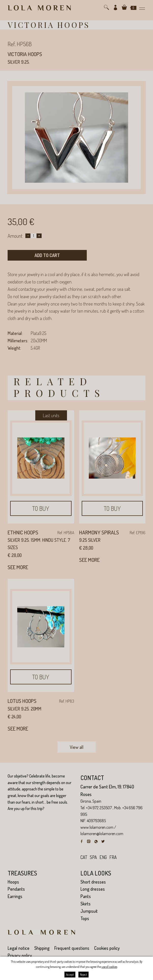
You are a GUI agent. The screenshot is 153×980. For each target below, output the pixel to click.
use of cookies (109, 967)
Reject (83, 975)
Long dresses (93, 889)
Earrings (15, 896)
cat (84, 857)
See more (18, 567)
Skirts (86, 904)
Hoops (13, 882)
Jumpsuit (89, 911)
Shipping (42, 948)
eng (103, 857)
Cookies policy (107, 948)
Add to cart (47, 255)
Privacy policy (20, 955)
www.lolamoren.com (97, 827)
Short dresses (93, 882)
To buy (41, 508)
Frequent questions (72, 948)
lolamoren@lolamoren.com (102, 834)
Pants (86, 896)
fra (113, 857)
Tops (85, 918)
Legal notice (19, 948)
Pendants (16, 889)
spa (93, 857)
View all (77, 747)
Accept (70, 975)
